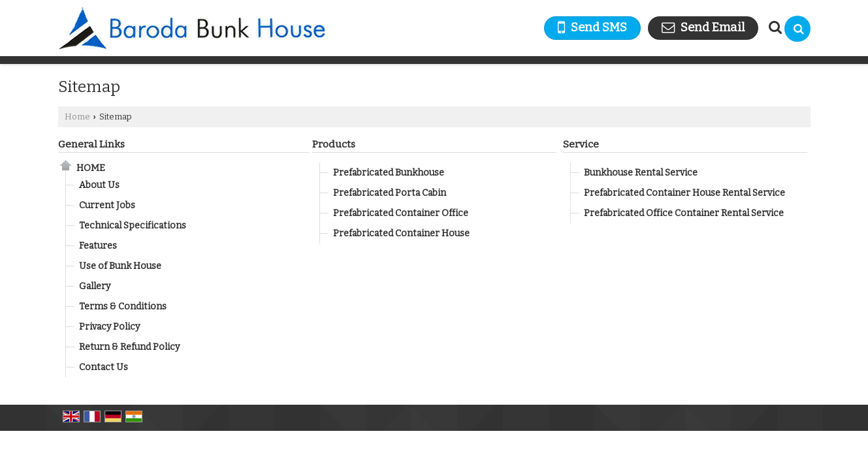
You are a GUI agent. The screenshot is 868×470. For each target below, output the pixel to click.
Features (98, 246)
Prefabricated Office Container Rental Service (684, 213)
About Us (99, 185)
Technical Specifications (133, 226)
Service (581, 144)
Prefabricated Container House (401, 233)
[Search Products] (774, 27)
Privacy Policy (109, 327)
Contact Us (104, 367)
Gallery (95, 286)
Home (77, 117)
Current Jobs (107, 205)
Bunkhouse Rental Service (641, 173)
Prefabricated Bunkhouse (389, 173)
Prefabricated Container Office (401, 213)
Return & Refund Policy (129, 347)
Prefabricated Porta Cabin (390, 193)
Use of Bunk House (120, 266)
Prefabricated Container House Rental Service (684, 193)
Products (334, 144)
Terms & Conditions (123, 306)
